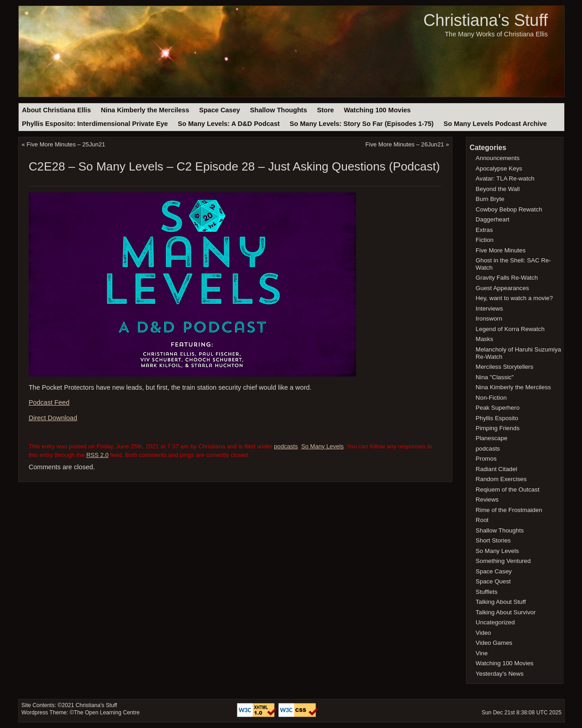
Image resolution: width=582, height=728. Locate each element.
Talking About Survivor (506, 612)
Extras (484, 230)
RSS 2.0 (98, 455)
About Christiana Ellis (56, 110)
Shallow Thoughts (279, 110)
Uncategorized (495, 622)
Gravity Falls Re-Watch (507, 278)
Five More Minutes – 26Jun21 (405, 144)
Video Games (494, 643)
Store (325, 110)
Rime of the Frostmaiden (509, 510)
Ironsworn (489, 319)
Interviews (489, 309)
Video (483, 633)
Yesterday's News (499, 674)
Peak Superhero (498, 408)
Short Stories (493, 540)
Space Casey (220, 110)
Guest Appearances (502, 288)
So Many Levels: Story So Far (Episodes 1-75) (362, 124)
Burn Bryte (490, 199)
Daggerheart (492, 219)
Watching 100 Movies (377, 110)
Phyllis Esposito (497, 418)
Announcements (498, 158)
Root (482, 520)
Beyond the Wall (498, 189)
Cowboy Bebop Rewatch (509, 209)
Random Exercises (501, 479)
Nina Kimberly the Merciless (145, 110)
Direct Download (53, 418)
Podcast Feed (49, 402)
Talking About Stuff (501, 602)
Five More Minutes (501, 250)
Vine (482, 653)
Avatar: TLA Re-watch (505, 178)
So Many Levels (322, 446)
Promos (486, 459)
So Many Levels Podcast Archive (495, 124)
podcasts (286, 446)
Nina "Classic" (495, 377)
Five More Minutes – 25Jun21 (66, 144)
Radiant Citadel (496, 469)
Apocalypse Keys (499, 168)
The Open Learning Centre (107, 713)
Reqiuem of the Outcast (507, 490)
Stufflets (487, 592)
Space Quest (493, 581)
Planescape (492, 438)
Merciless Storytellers (504, 367)
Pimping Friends (498, 428)
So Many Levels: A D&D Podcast (229, 124)
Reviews (487, 500)
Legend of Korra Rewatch (510, 329)
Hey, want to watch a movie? (514, 298)
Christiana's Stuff (486, 20)
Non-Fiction (491, 398)
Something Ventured (503, 561)
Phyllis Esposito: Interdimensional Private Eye (95, 124)
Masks (484, 339)
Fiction (484, 240)
